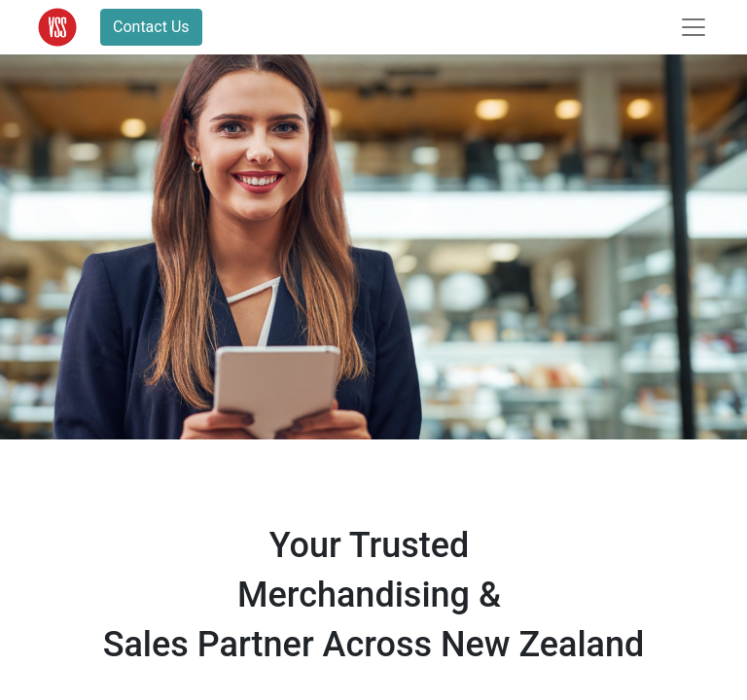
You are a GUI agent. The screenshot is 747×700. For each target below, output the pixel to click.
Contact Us (151, 27)
